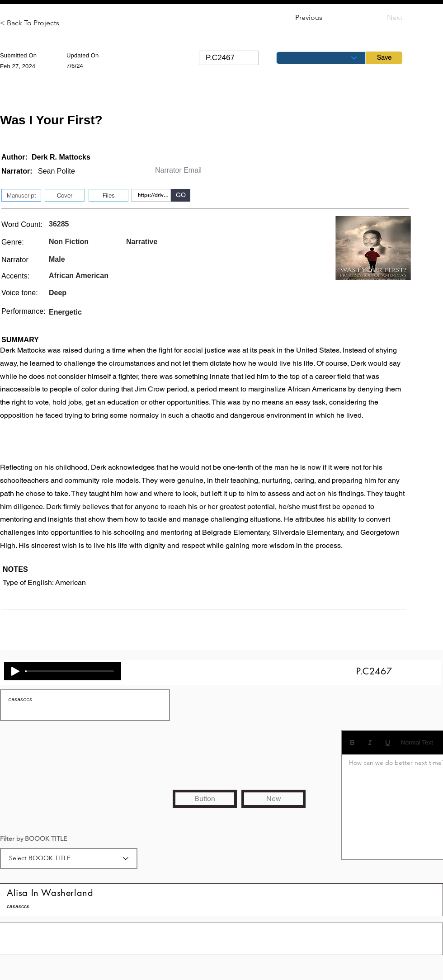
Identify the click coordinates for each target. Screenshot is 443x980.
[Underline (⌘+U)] (388, 742)
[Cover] (65, 195)
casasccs (85, 705)
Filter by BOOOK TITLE (33, 839)
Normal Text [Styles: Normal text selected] (417, 742)
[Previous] (325, 18)
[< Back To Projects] (30, 23)
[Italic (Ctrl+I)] (370, 742)
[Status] (321, 58)
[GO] (181, 195)
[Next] (380, 18)
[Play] (15, 671)
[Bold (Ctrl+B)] (352, 742)
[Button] (205, 799)
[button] (108, 195)
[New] (273, 799)
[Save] (384, 58)
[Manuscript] (21, 195)
